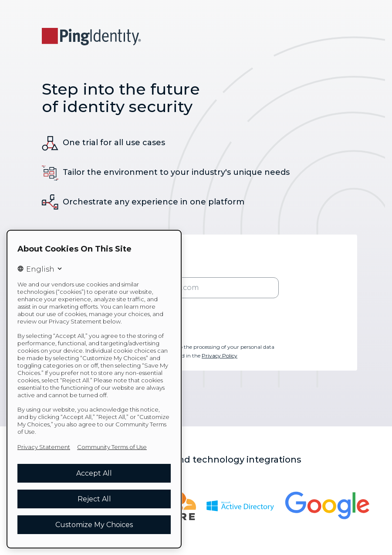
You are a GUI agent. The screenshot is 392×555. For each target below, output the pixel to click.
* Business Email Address (148, 270)
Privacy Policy (220, 356)
